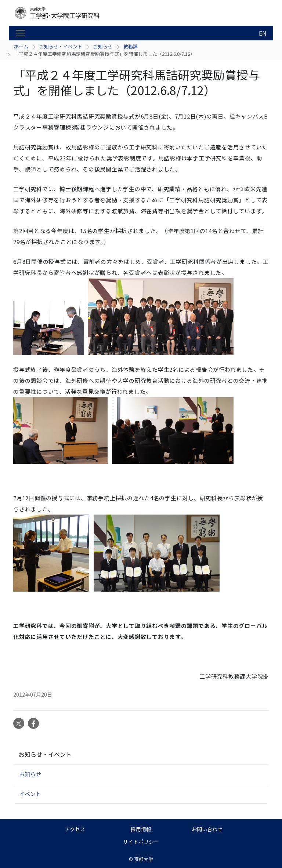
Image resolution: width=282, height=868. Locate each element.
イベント (30, 794)
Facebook (33, 723)
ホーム (21, 46)
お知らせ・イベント (61, 46)
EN (263, 33)
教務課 (131, 46)
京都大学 (144, 859)
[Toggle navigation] (21, 33)
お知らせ (103, 46)
